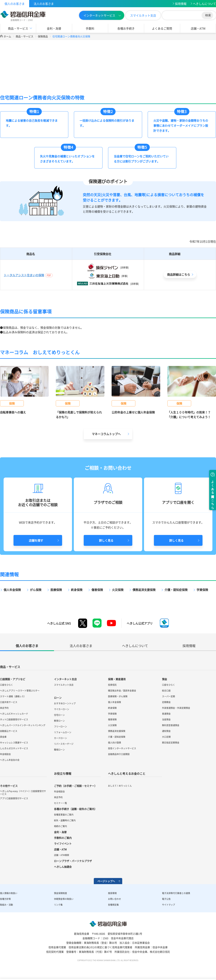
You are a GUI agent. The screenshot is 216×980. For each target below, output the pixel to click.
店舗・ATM (198, 28)
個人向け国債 (114, 743)
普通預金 (166, 714)
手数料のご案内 (63, 838)
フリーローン (60, 727)
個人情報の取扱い (9, 893)
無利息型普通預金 (171, 725)
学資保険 (202, 590)
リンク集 (58, 905)
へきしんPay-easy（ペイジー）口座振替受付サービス (23, 793)
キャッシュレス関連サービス (14, 743)
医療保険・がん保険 (118, 696)
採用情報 (181, 4)
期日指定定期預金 (171, 743)
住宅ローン (59, 715)
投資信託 (112, 685)
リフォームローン (63, 732)
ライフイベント (63, 844)
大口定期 (166, 737)
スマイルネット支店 (143, 15)
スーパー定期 (168, 696)
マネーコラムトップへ (106, 434)
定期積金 (166, 702)
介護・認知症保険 (176, 590)
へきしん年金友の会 (10, 760)
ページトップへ (106, 881)
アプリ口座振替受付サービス (14, 798)
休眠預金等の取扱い (64, 899)
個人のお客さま (15, 4)
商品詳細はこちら (179, 274)
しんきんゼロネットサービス (14, 748)
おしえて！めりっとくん (120, 786)
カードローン (60, 738)
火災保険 (118, 590)
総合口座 (166, 691)
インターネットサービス (99, 15)
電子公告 (166, 899)
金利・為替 (54, 28)
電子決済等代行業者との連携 (176, 893)
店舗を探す (36, 540)
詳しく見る (106, 540)
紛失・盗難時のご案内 (65, 820)
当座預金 (166, 719)
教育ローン (59, 721)
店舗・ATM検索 (62, 855)
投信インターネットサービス (122, 748)
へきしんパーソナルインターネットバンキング (23, 725)
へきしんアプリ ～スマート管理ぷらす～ (20, 691)
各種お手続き (126, 28)
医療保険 (56, 590)
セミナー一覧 (60, 803)
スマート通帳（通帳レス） (13, 696)
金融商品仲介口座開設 (119, 754)
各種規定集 (113, 905)
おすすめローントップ (65, 703)
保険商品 (43, 36)
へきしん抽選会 (63, 867)
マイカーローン (62, 709)
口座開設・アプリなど (13, 679)
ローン (58, 698)
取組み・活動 (6, 905)
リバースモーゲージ (64, 744)
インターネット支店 (65, 679)
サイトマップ (168, 905)
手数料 (90, 28)
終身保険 (77, 590)
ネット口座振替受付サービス (14, 719)
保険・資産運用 (117, 679)
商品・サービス (18, 28)
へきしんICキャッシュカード (14, 714)
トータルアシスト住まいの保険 (24, 275)
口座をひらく (6, 685)
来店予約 (4, 708)
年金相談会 (5, 754)
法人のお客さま (44, 4)
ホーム (7, 36)
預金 (165, 679)
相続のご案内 (60, 826)
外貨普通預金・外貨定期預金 (176, 708)
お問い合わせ (114, 899)
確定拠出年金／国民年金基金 (122, 691)
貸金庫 (3, 737)
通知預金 (166, 731)
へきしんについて (204, 4)
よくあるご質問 (162, 28)
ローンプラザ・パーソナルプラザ (73, 861)
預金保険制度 (60, 893)
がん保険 (36, 590)
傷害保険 (97, 590)
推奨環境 (112, 893)
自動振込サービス (9, 731)
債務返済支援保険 (144, 590)
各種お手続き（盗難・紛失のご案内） (75, 809)
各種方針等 (5, 899)
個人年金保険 (12, 590)
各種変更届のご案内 (64, 815)
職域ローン (59, 750)
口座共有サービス (9, 702)
